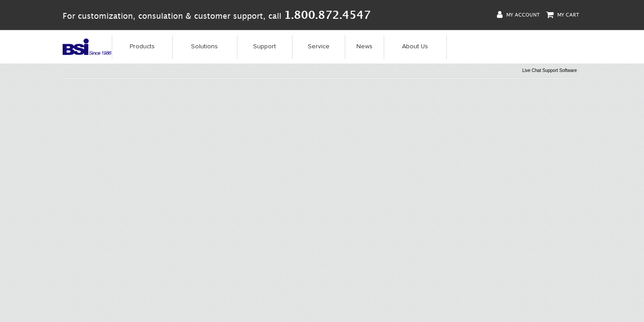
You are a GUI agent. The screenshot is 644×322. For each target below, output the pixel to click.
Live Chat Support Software (550, 70)
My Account (518, 15)
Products (142, 47)
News (364, 47)
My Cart (563, 15)
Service (319, 47)
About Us (415, 47)
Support (265, 47)
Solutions (204, 47)
